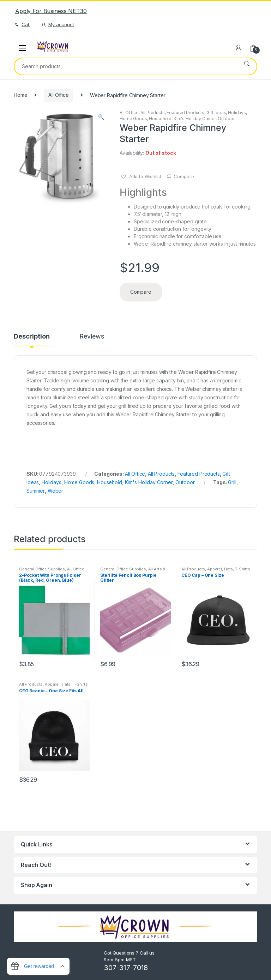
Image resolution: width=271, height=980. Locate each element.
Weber (55, 491)
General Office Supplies (42, 569)
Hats (228, 569)
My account (57, 25)
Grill (232, 482)
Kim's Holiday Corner (195, 119)
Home (20, 95)
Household (160, 119)
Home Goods (133, 119)
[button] (101, 118)
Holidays (237, 113)
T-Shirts (243, 569)
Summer (36, 491)
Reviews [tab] (92, 337)
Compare (184, 176)
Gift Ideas (216, 113)
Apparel (215, 569)
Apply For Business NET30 (51, 11)
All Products (152, 113)
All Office (59, 95)
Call (22, 25)
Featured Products (185, 113)
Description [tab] (32, 337)
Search (246, 66)
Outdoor (226, 119)
